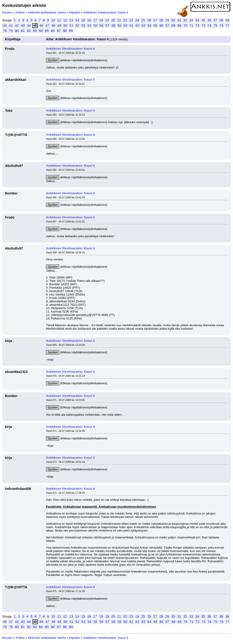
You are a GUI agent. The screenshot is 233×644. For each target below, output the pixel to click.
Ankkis (20, 12)
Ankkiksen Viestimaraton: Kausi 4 (106, 12)
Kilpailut (75, 12)
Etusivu (7, 12)
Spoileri (53, 60)
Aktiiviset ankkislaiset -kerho (47, 12)
